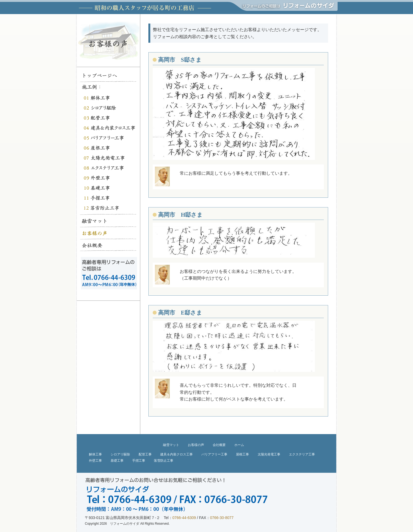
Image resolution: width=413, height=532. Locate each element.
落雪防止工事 (164, 461)
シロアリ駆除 (120, 454)
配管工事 (145, 454)
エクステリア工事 (302, 454)
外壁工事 (95, 461)
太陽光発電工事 (269, 454)
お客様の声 (196, 445)
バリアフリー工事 (214, 454)
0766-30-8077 (222, 518)
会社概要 (219, 445)
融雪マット (171, 445)
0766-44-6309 (184, 518)
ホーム (239, 445)
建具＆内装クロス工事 (176, 454)
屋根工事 (242, 454)
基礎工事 (117, 461)
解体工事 (95, 454)
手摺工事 (139, 461)
